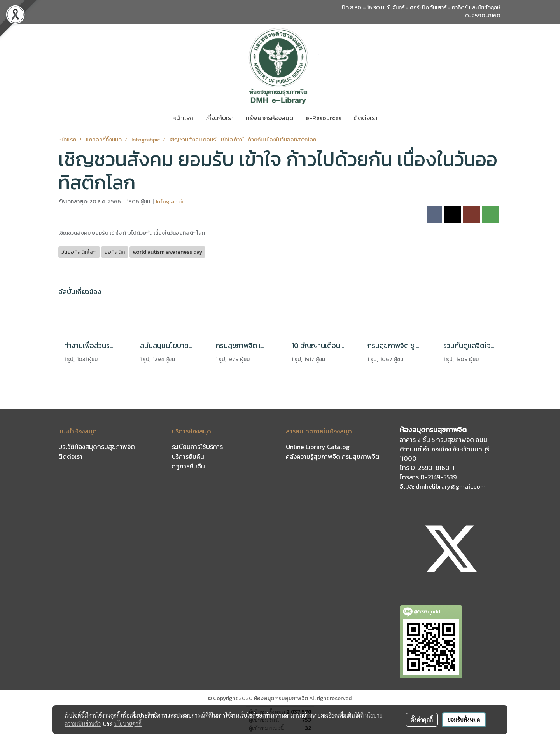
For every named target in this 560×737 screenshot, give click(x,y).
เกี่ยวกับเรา (220, 118)
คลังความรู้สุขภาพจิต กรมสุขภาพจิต (333, 456)
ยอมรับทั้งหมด (464, 720)
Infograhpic (170, 202)
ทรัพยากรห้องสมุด (270, 118)
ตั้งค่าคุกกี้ (422, 720)
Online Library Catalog (318, 447)
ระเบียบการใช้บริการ (197, 447)
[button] (390, 118)
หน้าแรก (183, 118)
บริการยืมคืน (188, 456)
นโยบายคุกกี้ (128, 723)
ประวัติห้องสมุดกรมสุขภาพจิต (97, 447)
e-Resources (324, 118)
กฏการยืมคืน (188, 466)
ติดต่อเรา (366, 118)
